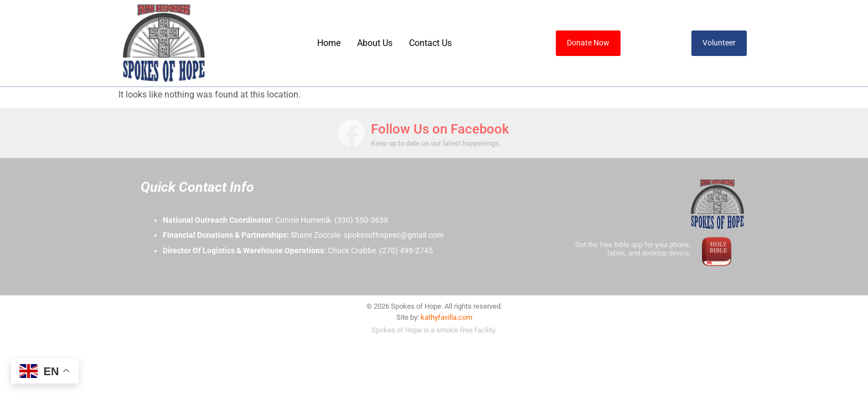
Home (329, 43)
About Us (375, 43)
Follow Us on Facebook (440, 129)
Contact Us (430, 43)
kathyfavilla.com (446, 317)
